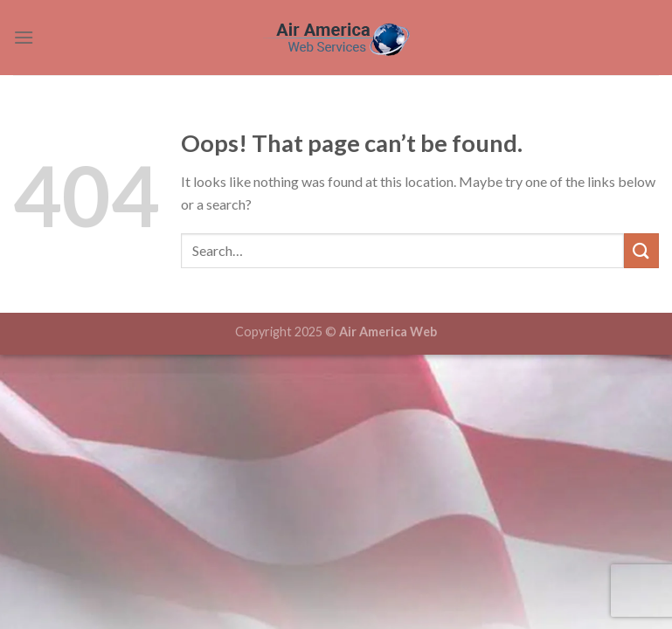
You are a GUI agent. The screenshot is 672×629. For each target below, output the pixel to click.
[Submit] (641, 250)
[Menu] (24, 37)
